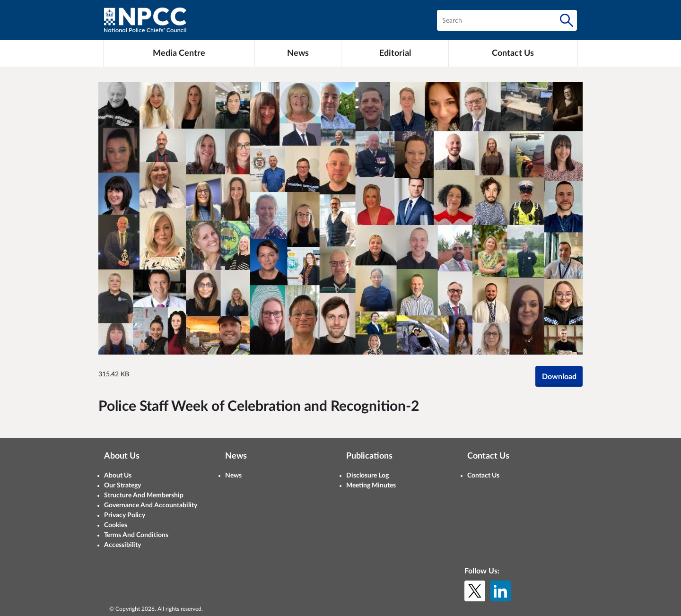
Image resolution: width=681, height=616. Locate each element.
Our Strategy (122, 486)
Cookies (116, 525)
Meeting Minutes (371, 486)
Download (559, 377)
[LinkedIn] (500, 591)
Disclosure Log (367, 476)
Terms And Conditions (136, 535)
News (233, 476)
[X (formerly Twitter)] (475, 591)
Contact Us (483, 476)
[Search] (567, 20)
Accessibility (122, 545)
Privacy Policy (125, 515)
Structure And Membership (144, 495)
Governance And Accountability (151, 505)
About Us (118, 476)
